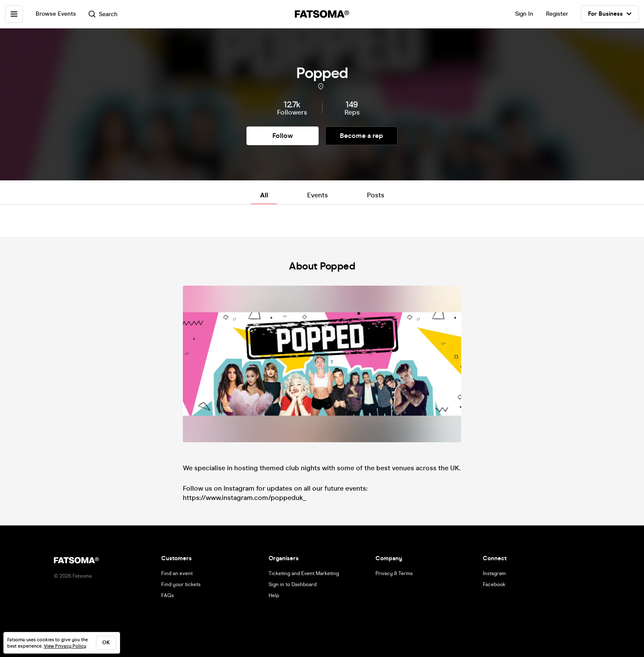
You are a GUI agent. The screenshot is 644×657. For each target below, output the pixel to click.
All (264, 195)
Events (318, 195)
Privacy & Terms (394, 573)
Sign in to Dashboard (293, 584)
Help (274, 595)
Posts (376, 195)
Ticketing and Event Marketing (304, 573)
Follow (283, 136)
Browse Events (56, 14)
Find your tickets (181, 584)
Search (103, 14)
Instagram (494, 573)
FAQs (168, 595)
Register (557, 14)
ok (106, 643)
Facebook (494, 584)
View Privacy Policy (65, 646)
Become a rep (361, 136)
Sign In (524, 14)
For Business (610, 14)
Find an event (177, 573)
